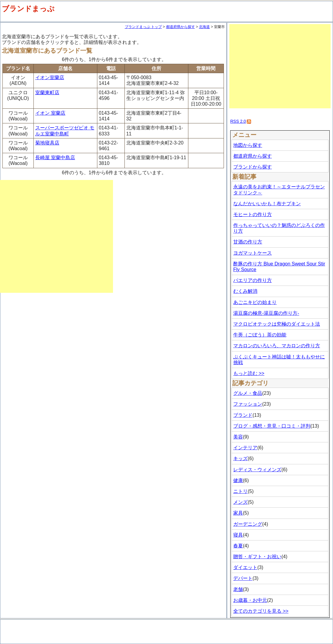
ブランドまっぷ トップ (143, 27)
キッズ (240, 458)
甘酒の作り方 (248, 242)
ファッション (248, 404)
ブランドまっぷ (28, 9)
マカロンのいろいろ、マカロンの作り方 (277, 346)
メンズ (240, 502)
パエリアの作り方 (253, 280)
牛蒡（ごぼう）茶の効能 (260, 335)
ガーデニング (248, 524)
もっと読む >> (249, 373)
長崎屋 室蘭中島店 (55, 158)
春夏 (238, 546)
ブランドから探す (253, 167)
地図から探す (248, 145)
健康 (238, 480)
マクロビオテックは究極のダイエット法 (277, 324)
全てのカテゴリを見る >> (261, 611)
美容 (238, 437)
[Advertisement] (57, 236)
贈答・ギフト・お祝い (257, 557)
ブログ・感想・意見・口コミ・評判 (272, 426)
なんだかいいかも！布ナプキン (267, 204)
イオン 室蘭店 (50, 113)
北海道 (204, 27)
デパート (243, 578)
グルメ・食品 (248, 393)
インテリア (245, 448)
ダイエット (245, 567)
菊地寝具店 (47, 143)
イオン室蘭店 (50, 77)
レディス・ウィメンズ (257, 470)
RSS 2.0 (238, 121)
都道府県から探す (181, 27)
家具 (238, 513)
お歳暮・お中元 (250, 600)
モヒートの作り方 (253, 214)
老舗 (238, 589)
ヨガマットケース (253, 253)
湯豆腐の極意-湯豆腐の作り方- (266, 313)
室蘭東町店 (47, 93)
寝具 (238, 535)
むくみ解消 (245, 291)
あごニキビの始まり (255, 302)
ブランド (243, 415)
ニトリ (240, 491)
